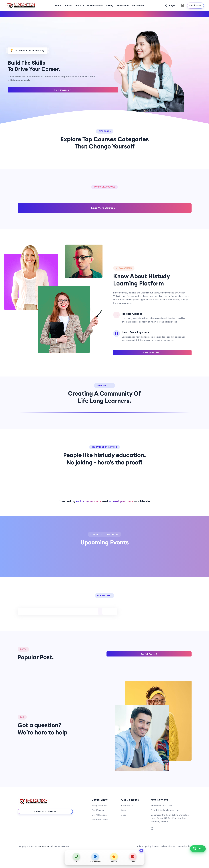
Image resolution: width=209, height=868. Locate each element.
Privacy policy (144, 846)
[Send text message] (95, 858)
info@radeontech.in (168, 810)
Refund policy (185, 846)
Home (58, 5)
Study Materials (100, 805)
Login (170, 5)
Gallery (109, 5)
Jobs (124, 815)
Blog (124, 810)
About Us (79, 5)
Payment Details (100, 819)
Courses (68, 5)
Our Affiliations (99, 815)
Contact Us (127, 805)
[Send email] (133, 858)
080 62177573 (165, 805)
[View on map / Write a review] (114, 858)
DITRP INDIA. (43, 846)
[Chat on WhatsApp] (198, 849)
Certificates (98, 810)
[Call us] (76, 858)
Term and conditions (164, 846)
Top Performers (95, 5)
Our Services (122, 5)
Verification (138, 5)
